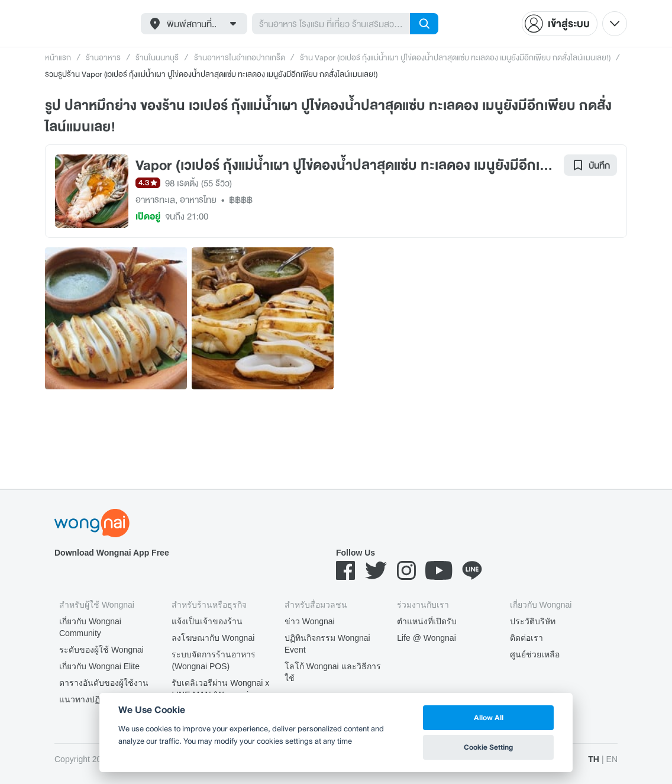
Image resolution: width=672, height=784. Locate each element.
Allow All (489, 717)
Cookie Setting (488, 747)
